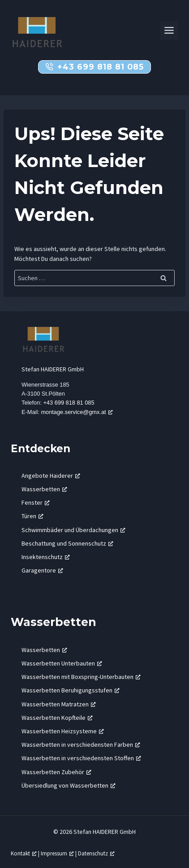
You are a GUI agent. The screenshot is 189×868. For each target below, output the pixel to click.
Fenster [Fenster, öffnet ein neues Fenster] (36, 502)
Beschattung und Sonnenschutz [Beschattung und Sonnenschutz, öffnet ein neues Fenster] (67, 543)
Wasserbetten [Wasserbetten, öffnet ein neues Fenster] (44, 489)
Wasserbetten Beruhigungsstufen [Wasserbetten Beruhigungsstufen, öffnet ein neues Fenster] (71, 690)
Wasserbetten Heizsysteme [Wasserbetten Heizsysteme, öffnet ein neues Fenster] (63, 731)
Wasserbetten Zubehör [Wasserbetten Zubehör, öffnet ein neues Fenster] (56, 772)
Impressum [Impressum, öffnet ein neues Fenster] (57, 853)
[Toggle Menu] (169, 30)
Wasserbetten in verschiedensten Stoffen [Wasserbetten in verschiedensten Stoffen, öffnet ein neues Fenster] (81, 758)
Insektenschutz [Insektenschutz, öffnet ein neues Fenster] (46, 557)
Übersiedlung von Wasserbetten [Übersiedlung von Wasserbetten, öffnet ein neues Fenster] (69, 785)
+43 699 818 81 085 (69, 403)
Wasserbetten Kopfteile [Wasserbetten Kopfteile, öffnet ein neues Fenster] (57, 718)
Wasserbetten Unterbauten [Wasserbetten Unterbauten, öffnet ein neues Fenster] (62, 663)
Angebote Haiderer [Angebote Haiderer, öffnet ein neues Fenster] (51, 476)
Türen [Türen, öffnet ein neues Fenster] (32, 516)
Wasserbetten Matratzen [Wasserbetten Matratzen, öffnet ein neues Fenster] (59, 704)
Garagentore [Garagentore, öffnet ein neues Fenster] (42, 570)
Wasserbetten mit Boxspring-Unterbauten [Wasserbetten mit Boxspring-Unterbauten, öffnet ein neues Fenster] (81, 677)
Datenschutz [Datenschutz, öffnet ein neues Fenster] (96, 853)
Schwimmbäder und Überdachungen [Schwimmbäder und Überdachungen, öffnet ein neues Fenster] (73, 530)
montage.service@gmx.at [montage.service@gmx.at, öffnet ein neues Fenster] (77, 412)
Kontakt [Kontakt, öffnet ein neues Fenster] (24, 853)
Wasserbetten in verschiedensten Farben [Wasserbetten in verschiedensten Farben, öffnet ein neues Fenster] (81, 745)
